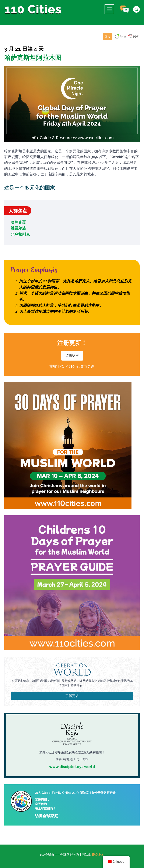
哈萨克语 (18, 222)
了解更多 (72, 696)
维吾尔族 (18, 228)
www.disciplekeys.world (72, 767)
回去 (108, 37)
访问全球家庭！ (48, 816)
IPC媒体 (98, 855)
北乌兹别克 (20, 234)
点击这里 (72, 356)
